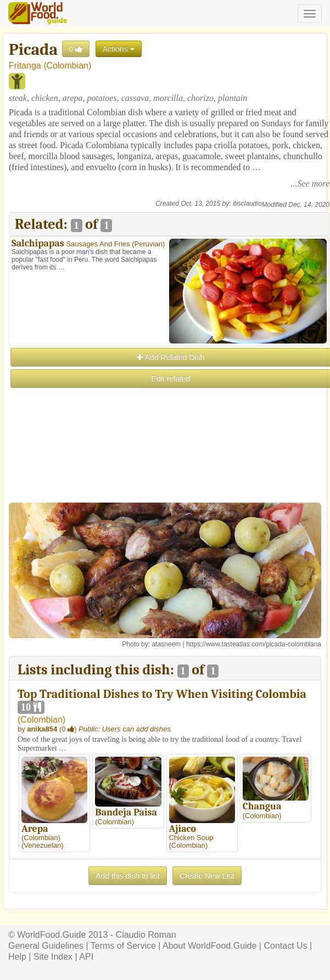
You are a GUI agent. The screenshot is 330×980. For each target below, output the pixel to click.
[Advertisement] (169, 466)
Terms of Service (123, 946)
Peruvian (149, 244)
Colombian (67, 66)
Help (17, 957)
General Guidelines (46, 946)
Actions (119, 49)
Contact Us (285, 946)
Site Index (53, 957)
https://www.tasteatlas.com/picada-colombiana (254, 644)
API (86, 957)
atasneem (166, 644)
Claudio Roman (146, 935)
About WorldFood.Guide (209, 946)
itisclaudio (247, 204)
